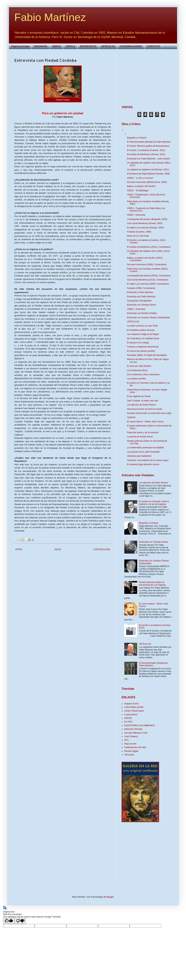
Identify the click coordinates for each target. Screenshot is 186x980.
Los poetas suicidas (136, 379)
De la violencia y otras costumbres (143, 374)
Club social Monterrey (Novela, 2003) (145, 223)
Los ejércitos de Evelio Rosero (141, 405)
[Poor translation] (20, 921)
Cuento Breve (131, 715)
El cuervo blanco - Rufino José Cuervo (145, 422)
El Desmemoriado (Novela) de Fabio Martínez (149, 142)
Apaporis (131, 417)
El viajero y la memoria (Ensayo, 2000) (145, 228)
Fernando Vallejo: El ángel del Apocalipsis (147, 355)
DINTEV (128, 718)
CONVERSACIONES (131, 46)
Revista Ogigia (131, 751)
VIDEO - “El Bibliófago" (138, 191)
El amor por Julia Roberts (139, 366)
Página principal (20, 46)
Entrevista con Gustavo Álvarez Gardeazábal (148, 318)
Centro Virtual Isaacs (134, 711)
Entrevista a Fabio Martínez (140, 292)
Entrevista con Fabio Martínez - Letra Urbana (148, 159)
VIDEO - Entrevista (136, 215)
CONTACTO (153, 46)
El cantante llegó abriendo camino (143, 464)
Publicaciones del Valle (135, 747)
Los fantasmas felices (137, 370)
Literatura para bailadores (139, 456)
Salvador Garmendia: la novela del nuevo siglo (149, 413)
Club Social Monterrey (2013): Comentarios (148, 280)
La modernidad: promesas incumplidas (145, 448)
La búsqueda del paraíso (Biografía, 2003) (147, 219)
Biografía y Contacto (137, 138)
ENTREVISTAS (88, 46)
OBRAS (56, 46)
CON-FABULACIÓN (134, 707)
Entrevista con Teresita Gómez (142, 305)
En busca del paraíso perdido (141, 351)
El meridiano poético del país (141, 330)
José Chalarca (131, 736)
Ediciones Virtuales (133, 729)
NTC (127, 740)
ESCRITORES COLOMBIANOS (139, 726)
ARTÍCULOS (108, 46)
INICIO (58, 549)
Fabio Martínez (50, 17)
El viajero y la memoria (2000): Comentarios (148, 284)
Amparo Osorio (132, 704)
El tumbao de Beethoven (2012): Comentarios (149, 247)
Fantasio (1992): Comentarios (141, 288)
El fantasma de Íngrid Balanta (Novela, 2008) (148, 174)
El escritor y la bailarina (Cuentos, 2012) (146, 150)
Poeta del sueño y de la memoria (143, 433)
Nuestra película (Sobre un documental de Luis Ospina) (152, 583)
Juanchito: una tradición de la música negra (148, 460)
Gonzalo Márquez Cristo (136, 733)
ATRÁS (19, 549)
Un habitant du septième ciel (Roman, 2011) (148, 170)
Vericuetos (129, 755)
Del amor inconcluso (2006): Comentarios (147, 265)
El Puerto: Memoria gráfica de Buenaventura (148, 146)
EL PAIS (128, 722)
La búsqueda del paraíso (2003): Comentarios (149, 276)
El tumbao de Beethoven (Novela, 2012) (146, 154)
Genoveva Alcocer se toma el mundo (145, 409)
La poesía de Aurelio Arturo (140, 437)
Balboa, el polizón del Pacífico (141, 186)
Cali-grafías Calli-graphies (139, 301)
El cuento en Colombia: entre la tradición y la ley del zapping (154, 503)
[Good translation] (9, 921)
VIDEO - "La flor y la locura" (140, 178)
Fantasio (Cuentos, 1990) (139, 232)
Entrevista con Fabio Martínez (141, 297)
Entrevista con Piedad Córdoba (142, 313)
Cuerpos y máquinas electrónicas (143, 347)
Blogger (110, 897)
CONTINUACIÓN (102, 549)
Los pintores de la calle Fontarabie (143, 452)
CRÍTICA (70, 46)
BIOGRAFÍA (41, 46)
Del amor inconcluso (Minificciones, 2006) (147, 182)
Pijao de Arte (130, 744)
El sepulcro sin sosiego (138, 343)
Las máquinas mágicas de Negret (143, 334)
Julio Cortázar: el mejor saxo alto (143, 401)
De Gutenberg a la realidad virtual (143, 338)
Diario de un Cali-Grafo (138, 236)
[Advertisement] (144, 77)
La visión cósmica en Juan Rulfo (142, 326)
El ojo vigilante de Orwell (139, 396)
